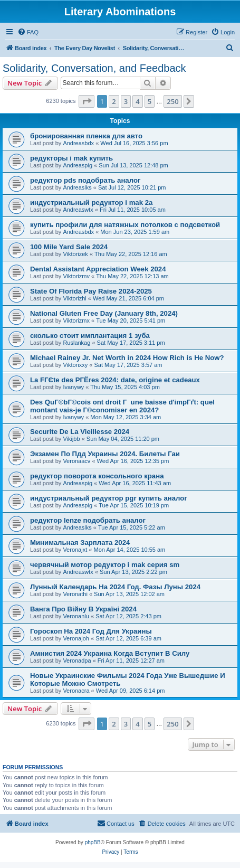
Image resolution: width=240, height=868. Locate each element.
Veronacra (76, 691)
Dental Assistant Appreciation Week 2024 (98, 269)
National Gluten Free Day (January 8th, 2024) (104, 313)
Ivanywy (73, 387)
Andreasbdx (78, 143)
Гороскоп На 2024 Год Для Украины (91, 631)
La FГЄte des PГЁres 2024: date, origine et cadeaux (115, 380)
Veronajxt (75, 550)
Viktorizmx (76, 320)
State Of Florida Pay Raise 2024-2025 (91, 291)
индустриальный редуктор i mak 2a (91, 202)
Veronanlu (76, 616)
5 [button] (150, 101)
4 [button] (137, 101)
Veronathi (75, 594)
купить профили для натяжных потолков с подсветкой (125, 225)
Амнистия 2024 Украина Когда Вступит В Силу (110, 653)
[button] (87, 101)
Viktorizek (75, 254)
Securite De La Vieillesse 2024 (80, 432)
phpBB (93, 842)
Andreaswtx (78, 210)
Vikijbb (71, 439)
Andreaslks (77, 187)
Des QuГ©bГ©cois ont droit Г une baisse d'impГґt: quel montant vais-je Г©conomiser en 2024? (122, 406)
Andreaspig (78, 165)
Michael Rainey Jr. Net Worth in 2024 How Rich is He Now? (127, 358)
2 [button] (114, 101)
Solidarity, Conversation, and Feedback (94, 68)
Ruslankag (76, 343)
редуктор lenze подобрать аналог (88, 520)
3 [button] (126, 101)
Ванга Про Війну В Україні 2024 (83, 609)
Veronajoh (76, 638)
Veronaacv (76, 461)
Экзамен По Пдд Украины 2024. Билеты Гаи (105, 454)
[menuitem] (28, 32)
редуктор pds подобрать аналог (85, 180)
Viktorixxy (75, 365)
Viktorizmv (76, 276)
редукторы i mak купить (71, 158)
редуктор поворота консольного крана (97, 476)
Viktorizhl (74, 298)
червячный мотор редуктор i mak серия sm (105, 565)
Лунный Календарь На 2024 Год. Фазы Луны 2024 (115, 587)
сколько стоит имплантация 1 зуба (90, 336)
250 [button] (172, 101)
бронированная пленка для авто (86, 136)
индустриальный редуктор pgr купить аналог (109, 498)
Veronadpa (77, 661)
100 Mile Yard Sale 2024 (69, 247)
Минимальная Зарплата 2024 (80, 542)
